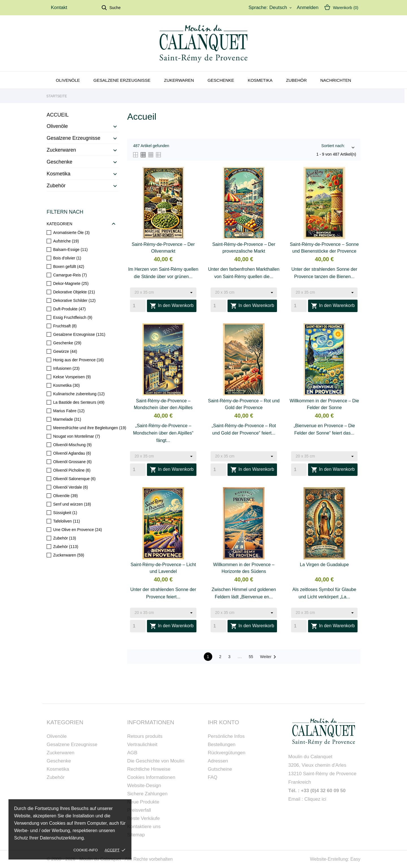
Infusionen (66, 368)
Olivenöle (68, 80)
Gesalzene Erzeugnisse (122, 80)
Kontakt (59, 7)
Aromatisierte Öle (71, 233)
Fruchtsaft (65, 326)
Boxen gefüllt (69, 267)
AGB (132, 753)
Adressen (218, 761)
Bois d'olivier (67, 258)
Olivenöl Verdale (71, 487)
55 (251, 657)
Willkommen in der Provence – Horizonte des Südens (244, 568)
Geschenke (221, 80)
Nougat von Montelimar (77, 436)
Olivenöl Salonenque (74, 479)
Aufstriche (66, 241)
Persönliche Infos (226, 736)
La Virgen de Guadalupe (324, 565)
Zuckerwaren (61, 150)
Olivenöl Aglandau (72, 453)
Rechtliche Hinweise (149, 769)
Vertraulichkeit (142, 745)
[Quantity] (138, 306)
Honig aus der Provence (78, 360)
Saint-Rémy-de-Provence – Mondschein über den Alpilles (163, 404)
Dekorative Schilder (74, 300)
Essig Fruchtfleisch (73, 317)
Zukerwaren (179, 80)
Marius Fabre (69, 411)
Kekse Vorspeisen (72, 377)
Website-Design (144, 786)
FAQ (213, 777)
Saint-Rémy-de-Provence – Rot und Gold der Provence (244, 404)
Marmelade (67, 419)
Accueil (58, 115)
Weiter (269, 657)
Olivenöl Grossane (72, 462)
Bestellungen (222, 745)
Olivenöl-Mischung (72, 445)
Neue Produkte (143, 802)
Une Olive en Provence (78, 530)
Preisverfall (139, 810)
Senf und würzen (72, 504)
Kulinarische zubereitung (79, 394)
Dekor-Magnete (71, 283)
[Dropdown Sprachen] (281, 8)
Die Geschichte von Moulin (156, 761)
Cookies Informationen (151, 777)
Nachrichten (336, 80)
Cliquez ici (315, 799)
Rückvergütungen (227, 753)
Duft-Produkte (69, 309)
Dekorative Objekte (74, 292)
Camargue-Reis (70, 275)
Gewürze (65, 351)
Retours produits (145, 736)
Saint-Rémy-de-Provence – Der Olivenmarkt (163, 248)
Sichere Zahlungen (147, 794)
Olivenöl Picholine (72, 470)
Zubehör (296, 80)
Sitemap (136, 835)
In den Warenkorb (172, 306)
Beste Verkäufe (143, 818)
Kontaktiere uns (144, 827)
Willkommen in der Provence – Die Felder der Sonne (324, 404)
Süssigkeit (65, 513)
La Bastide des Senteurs (79, 402)
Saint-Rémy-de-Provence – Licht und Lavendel (163, 568)
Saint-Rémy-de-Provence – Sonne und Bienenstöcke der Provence (324, 248)
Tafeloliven (67, 521)
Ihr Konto (223, 722)
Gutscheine (220, 769)
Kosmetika (260, 80)
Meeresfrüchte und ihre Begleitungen (90, 428)
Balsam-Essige (70, 250)
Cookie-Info (86, 850)
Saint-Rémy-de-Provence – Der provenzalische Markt (244, 248)
